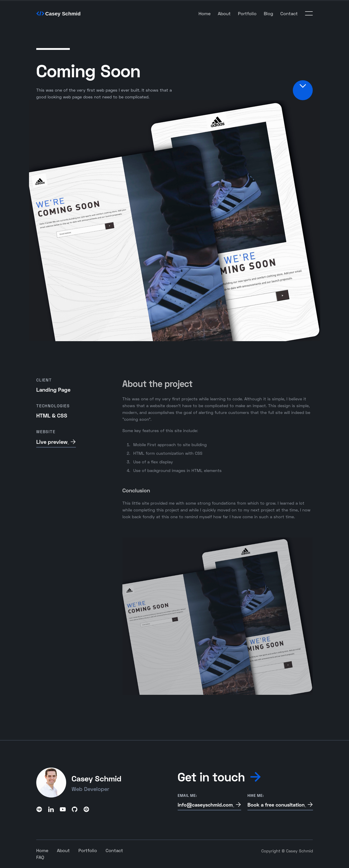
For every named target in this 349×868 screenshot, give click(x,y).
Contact (289, 13)
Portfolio (247, 13)
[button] (309, 13)
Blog (268, 13)
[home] (59, 13)
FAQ (40, 858)
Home (205, 13)
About (224, 13)
